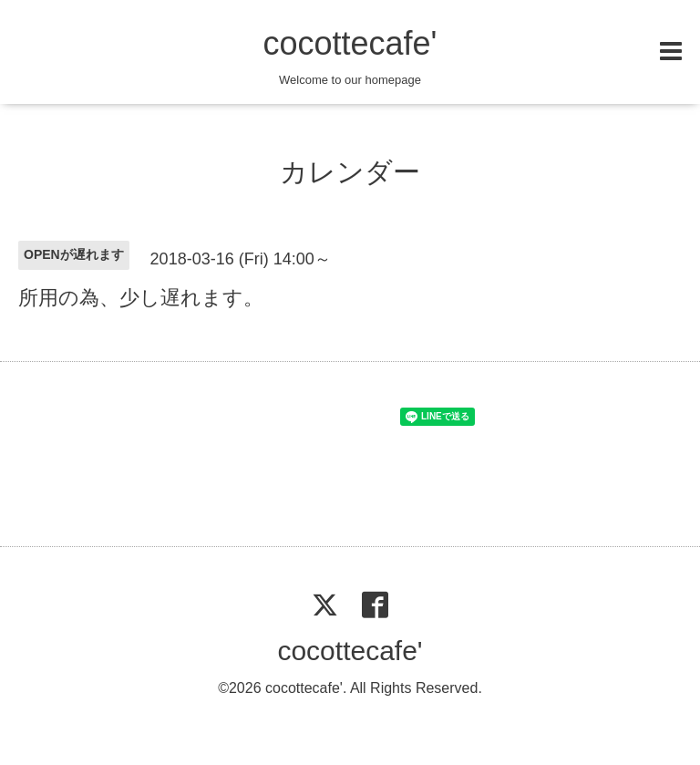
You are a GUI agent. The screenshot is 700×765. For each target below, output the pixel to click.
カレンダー (350, 172)
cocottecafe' (350, 43)
